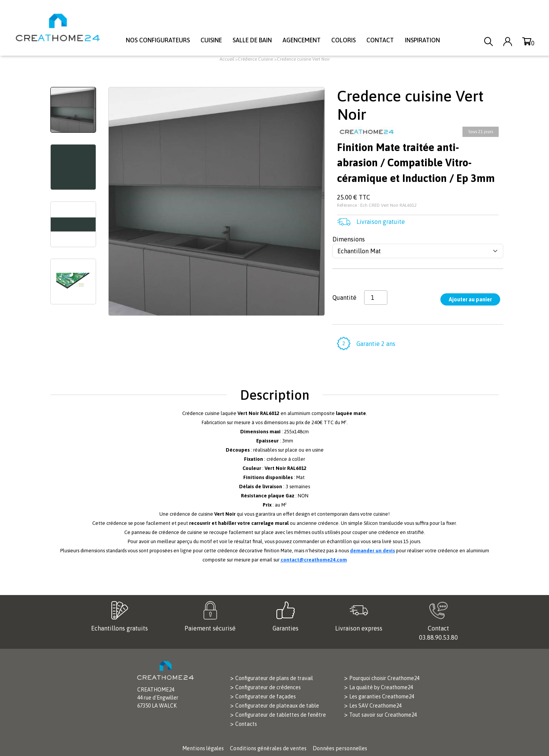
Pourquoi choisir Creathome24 (384, 678)
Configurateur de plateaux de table (277, 706)
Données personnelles (340, 748)
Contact (380, 40)
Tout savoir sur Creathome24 (383, 715)
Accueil (227, 59)
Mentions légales (203, 748)
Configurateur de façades (266, 696)
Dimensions (349, 239)
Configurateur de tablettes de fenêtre (281, 715)
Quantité (344, 298)
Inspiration (422, 40)
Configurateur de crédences (268, 687)
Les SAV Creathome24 (375, 706)
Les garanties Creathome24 (382, 696)
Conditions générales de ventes (268, 748)
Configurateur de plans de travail (274, 678)
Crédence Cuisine (255, 59)
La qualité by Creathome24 (381, 687)
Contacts (246, 724)
